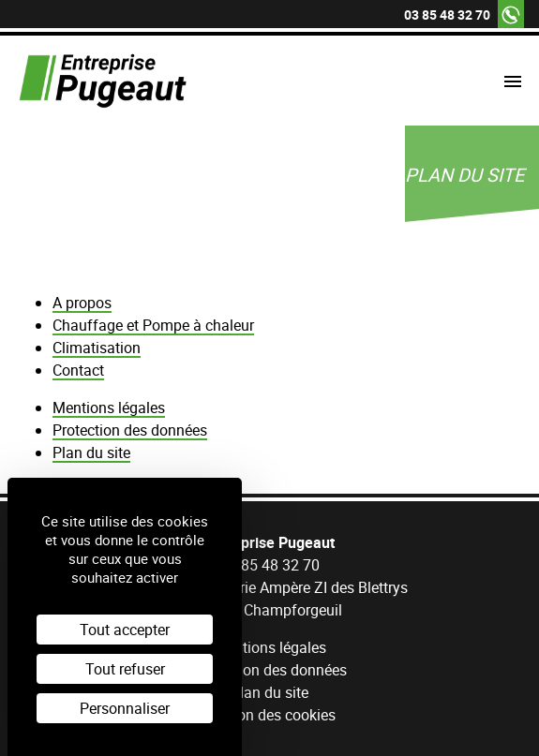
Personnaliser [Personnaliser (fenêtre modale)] (125, 708)
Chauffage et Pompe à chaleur (153, 325)
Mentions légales (109, 408)
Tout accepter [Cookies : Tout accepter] (125, 630)
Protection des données (130, 430)
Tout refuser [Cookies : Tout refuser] (125, 669)
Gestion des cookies (269, 715)
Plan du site (91, 452)
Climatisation (97, 348)
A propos (82, 303)
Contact (78, 370)
